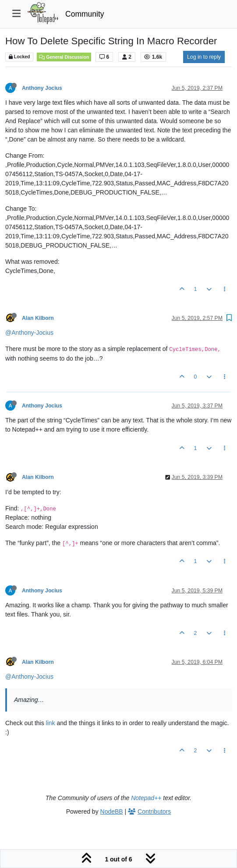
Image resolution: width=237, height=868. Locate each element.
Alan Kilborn (38, 318)
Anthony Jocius (42, 88)
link (51, 723)
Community (85, 14)
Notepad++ (146, 798)
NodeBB (112, 811)
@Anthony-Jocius (29, 333)
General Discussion (64, 57)
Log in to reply (204, 57)
